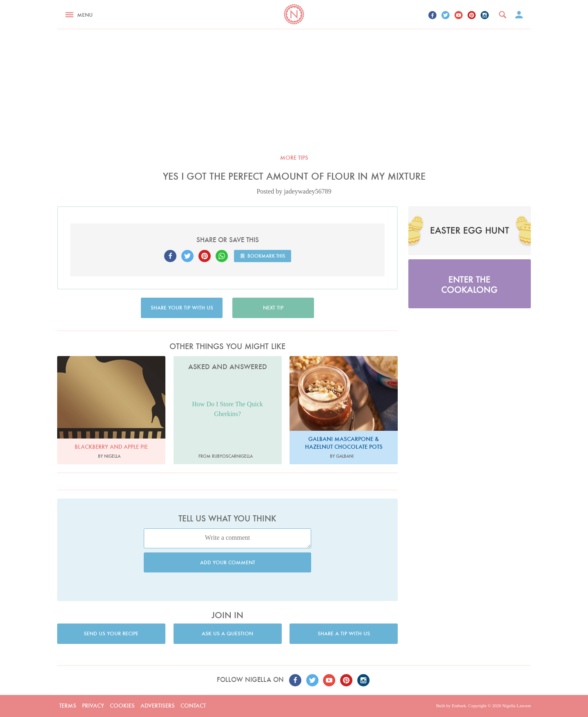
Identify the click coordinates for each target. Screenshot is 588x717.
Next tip (273, 308)
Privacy (93, 706)
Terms (68, 706)
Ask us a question (227, 633)
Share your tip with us (182, 308)
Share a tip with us (344, 633)
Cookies (122, 706)
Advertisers (158, 706)
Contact (193, 706)
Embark (459, 706)
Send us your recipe (111, 633)
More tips (294, 158)
